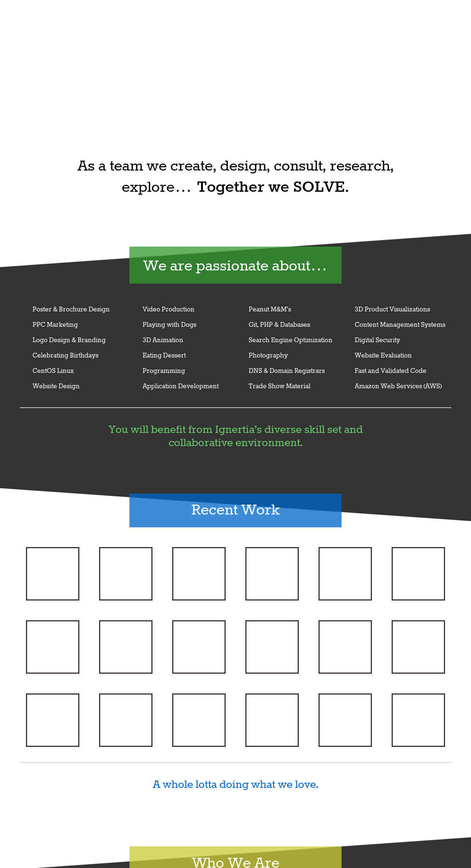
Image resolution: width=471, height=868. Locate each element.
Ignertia (369, 21)
